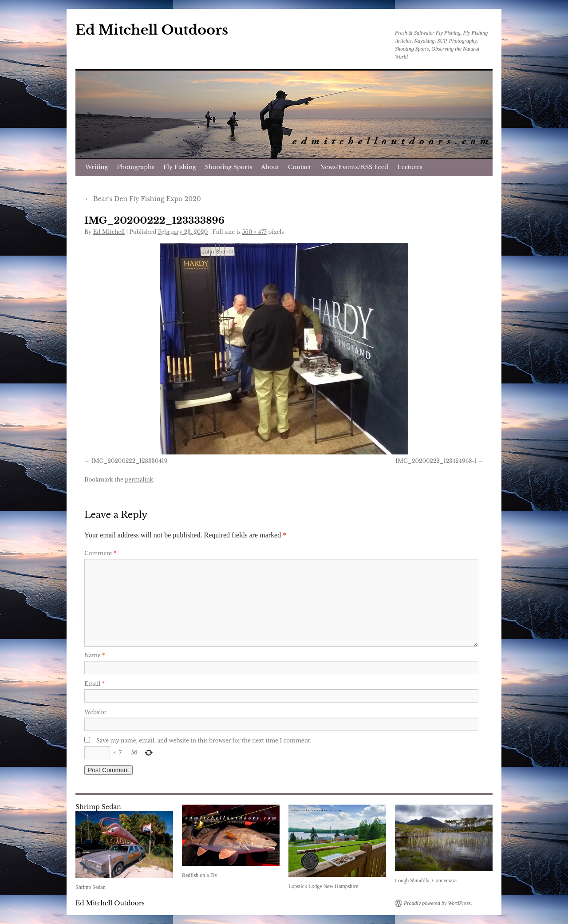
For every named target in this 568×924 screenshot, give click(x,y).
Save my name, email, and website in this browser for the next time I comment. (204, 740)
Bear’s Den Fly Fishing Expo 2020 (143, 199)
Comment (100, 553)
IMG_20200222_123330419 (129, 461)
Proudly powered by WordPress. (438, 903)
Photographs (136, 167)
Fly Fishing (180, 167)
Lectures (410, 167)
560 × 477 (254, 232)
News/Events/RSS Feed (354, 167)
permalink (139, 480)
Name (95, 655)
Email (95, 684)
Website (95, 712)
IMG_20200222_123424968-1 (436, 461)
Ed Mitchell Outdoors (152, 30)
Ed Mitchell (109, 232)
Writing (97, 167)
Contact (300, 167)
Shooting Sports (229, 167)
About (270, 167)
